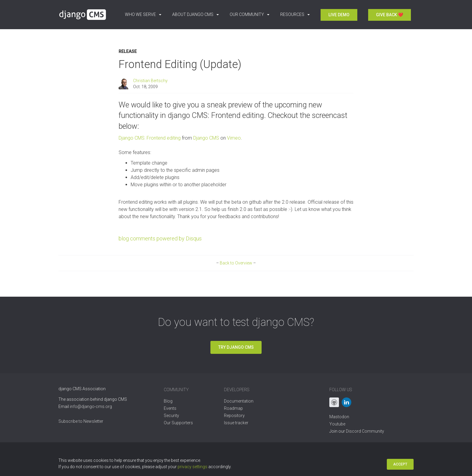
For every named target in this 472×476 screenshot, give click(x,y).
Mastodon (339, 417)
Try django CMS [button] (236, 347)
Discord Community (365, 431)
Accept (400, 464)
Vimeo (234, 138)
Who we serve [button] (143, 14)
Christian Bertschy (150, 81)
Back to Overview (236, 263)
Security (171, 416)
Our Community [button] (250, 14)
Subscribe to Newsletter (81, 421)
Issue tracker (236, 423)
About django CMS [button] (196, 14)
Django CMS (206, 138)
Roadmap (233, 408)
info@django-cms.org (91, 406)
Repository (234, 416)
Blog (168, 401)
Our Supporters (178, 423)
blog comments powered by (160, 238)
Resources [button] (295, 14)
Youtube (337, 424)
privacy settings (193, 467)
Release (128, 52)
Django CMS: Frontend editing (150, 138)
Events (170, 408)
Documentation (239, 401)
